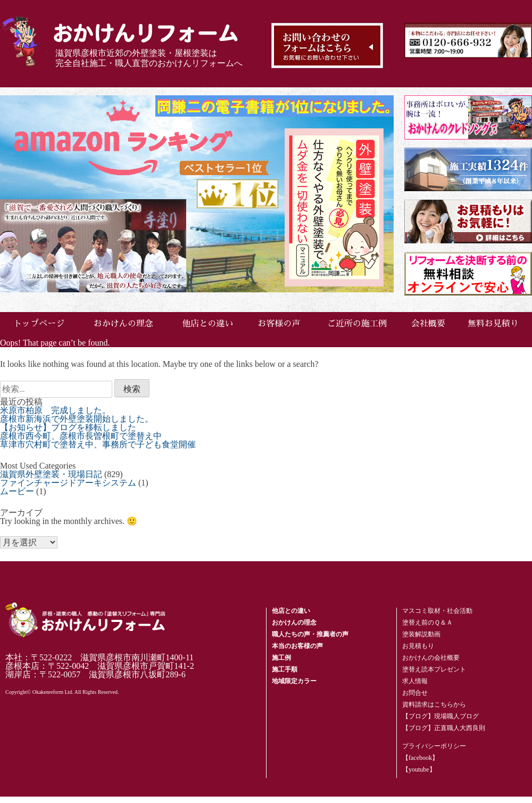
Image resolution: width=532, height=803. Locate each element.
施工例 (281, 658)
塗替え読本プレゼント (434, 669)
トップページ (39, 324)
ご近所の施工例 (357, 324)
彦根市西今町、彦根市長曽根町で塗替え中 (81, 436)
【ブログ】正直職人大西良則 (444, 728)
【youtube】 (419, 769)
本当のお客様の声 (297, 646)
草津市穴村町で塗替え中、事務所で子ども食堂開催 (98, 444)
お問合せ (415, 693)
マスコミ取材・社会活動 (437, 611)
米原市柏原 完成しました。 (55, 410)
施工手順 (285, 669)
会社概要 (428, 324)
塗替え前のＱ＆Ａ (427, 622)
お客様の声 (279, 324)
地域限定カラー (294, 681)
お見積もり (418, 646)
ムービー (17, 491)
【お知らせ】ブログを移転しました (68, 427)
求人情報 (415, 681)
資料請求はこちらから (434, 704)
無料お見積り (493, 324)
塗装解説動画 (421, 634)
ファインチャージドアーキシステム (68, 483)
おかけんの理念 (123, 324)
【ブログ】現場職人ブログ (440, 716)
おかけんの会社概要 (431, 658)
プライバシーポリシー (434, 746)
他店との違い (207, 324)
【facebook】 (420, 758)
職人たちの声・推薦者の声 (310, 634)
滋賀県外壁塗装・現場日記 (51, 474)
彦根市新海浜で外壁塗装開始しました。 (77, 419)
